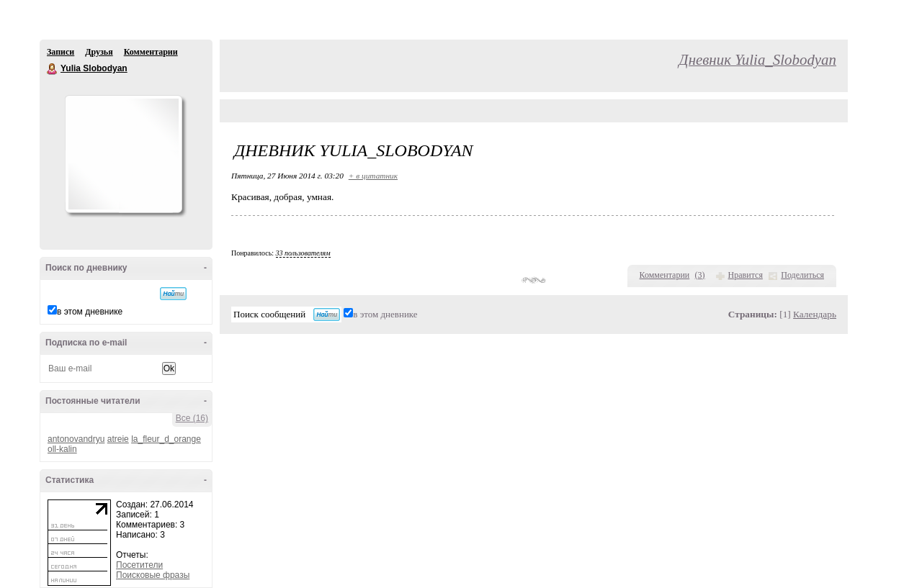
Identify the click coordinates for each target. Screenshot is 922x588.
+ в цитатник (373, 176)
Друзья (99, 52)
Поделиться (802, 275)
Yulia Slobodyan (53, 69)
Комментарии (151, 52)
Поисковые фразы (153, 575)
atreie (118, 439)
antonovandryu (76, 439)
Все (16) (192, 418)
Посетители (139, 565)
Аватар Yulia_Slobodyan (123, 154)
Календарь (815, 314)
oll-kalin (62, 449)
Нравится (746, 275)
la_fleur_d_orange (166, 439)
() (700, 275)
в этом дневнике (90, 312)
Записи (61, 52)
